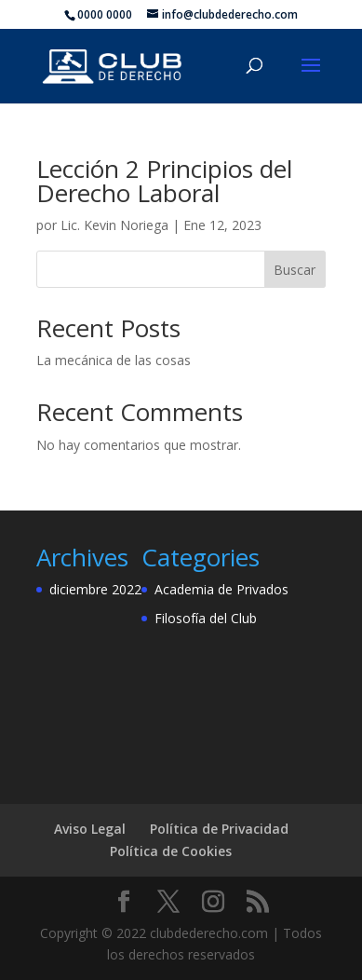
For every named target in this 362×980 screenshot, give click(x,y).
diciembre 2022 (95, 589)
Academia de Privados (221, 589)
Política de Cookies (171, 851)
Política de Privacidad (219, 829)
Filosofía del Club (206, 618)
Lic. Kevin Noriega (114, 225)
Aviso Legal (90, 829)
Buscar (295, 270)
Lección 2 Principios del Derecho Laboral (164, 181)
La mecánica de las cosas (114, 360)
